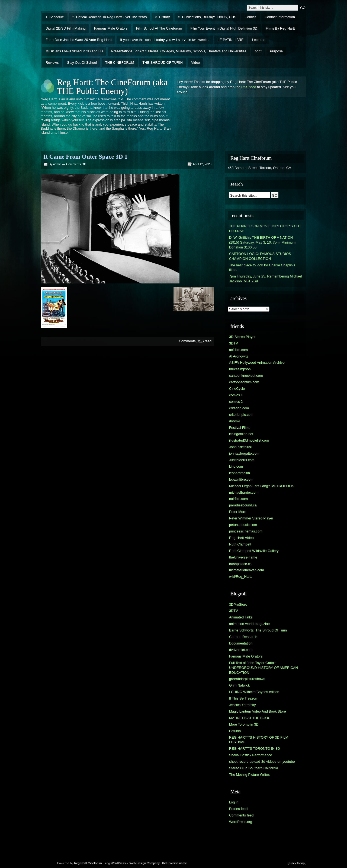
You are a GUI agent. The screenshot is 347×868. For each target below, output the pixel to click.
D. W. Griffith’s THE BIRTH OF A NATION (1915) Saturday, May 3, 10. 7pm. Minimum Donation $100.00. (262, 242)
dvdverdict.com (241, 650)
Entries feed (238, 809)
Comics (251, 17)
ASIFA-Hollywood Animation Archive (257, 363)
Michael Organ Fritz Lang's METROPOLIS (262, 486)
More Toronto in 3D (244, 724)
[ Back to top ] (297, 863)
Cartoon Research (243, 637)
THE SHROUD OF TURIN (163, 63)
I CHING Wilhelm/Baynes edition (254, 692)
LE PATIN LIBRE (231, 40)
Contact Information (280, 17)
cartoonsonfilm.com (244, 382)
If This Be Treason (243, 698)
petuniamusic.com (243, 525)
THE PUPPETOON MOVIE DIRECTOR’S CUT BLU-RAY (265, 229)
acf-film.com (238, 350)
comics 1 (236, 395)
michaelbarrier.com (244, 492)
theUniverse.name (243, 557)
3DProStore (238, 604)
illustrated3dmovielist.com (249, 440)
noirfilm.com (238, 499)
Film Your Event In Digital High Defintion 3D (224, 28)
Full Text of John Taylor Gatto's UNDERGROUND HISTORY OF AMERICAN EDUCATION (264, 668)
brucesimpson (240, 369)
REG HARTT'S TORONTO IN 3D (255, 749)
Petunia (235, 731)
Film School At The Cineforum (159, 28)
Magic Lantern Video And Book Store (258, 711)
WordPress (118, 863)
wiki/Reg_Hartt (240, 577)
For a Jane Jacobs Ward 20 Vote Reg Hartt (79, 40)
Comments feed (195, 341)
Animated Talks (241, 617)
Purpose (277, 51)
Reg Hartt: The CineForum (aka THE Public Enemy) (112, 87)
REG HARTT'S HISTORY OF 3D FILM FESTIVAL (259, 740)
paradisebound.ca (243, 505)
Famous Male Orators (111, 28)
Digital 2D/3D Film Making (66, 28)
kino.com (236, 466)
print (258, 51)
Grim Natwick (239, 685)
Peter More (238, 512)
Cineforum (95, 863)
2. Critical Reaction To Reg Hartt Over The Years (110, 17)
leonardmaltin (240, 473)
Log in (234, 802)
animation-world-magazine (249, 624)
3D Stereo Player (242, 337)
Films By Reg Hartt (280, 28)
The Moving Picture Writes (249, 775)
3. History (162, 17)
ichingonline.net (241, 434)
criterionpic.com (241, 415)
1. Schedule (55, 17)
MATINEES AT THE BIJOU (250, 718)
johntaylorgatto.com (244, 453)
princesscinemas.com (246, 531)
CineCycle (237, 389)
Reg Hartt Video (241, 538)
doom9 (234, 421)
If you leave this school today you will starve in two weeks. (165, 40)
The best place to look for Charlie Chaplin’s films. (262, 268)
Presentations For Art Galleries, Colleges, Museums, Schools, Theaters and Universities (179, 51)
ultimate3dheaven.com (247, 570)
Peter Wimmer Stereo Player (251, 518)
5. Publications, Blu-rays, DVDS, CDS (207, 17)
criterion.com (239, 408)
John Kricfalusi (240, 447)
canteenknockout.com (246, 376)
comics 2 (236, 402)
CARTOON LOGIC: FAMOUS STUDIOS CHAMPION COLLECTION (260, 256)
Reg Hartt (81, 863)
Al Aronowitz (239, 356)
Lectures (258, 40)
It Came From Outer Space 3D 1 (85, 157)
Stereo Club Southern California (254, 768)
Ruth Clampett (240, 544)
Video (196, 63)
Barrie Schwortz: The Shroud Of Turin (258, 630)
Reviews (52, 63)
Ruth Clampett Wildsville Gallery (254, 551)
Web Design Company (144, 863)
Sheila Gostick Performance (251, 755)
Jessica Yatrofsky (242, 705)
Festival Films (240, 428)
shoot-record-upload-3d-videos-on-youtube (262, 762)
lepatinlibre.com (241, 479)
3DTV (234, 343)
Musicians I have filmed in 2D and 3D (74, 51)
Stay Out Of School (82, 63)
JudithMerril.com (242, 460)
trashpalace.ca (240, 564)
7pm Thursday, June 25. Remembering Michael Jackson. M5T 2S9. (265, 279)
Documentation (241, 643)
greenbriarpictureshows (247, 679)
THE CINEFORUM (120, 63)
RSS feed (249, 87)
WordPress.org (241, 822)
